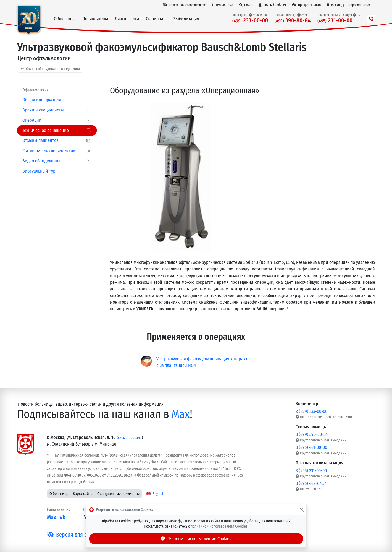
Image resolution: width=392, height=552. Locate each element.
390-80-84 (293, 21)
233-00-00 (250, 21)
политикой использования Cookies (219, 526)
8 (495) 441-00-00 (311, 447)
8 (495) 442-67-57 (311, 483)
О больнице (59, 494)
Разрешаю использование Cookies (196, 539)
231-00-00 (335, 21)
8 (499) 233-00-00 (311, 411)
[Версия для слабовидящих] (184, 5)
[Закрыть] (302, 510)
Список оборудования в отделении (50, 69)
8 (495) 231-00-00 (311, 471)
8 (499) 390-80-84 (312, 434)
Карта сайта (83, 494)
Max (181, 414)
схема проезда (130, 438)
